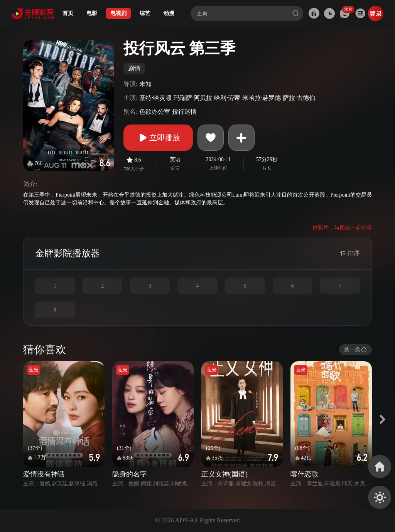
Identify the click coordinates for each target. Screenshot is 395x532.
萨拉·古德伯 (299, 98)
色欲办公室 (155, 112)
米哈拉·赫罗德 (262, 98)
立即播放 (158, 138)
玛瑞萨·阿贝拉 (193, 98)
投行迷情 (184, 112)
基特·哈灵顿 (155, 98)
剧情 (134, 68)
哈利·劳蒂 (227, 98)
